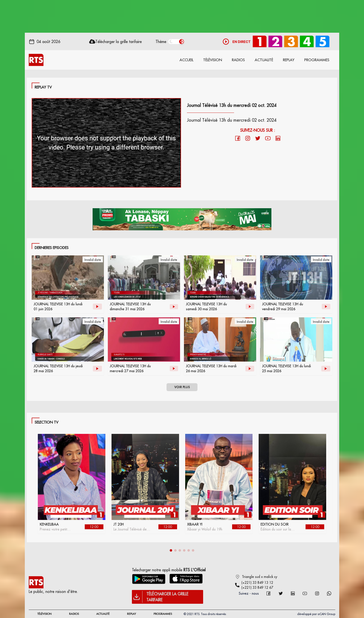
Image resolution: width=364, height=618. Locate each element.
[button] (171, 550)
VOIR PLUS (182, 387)
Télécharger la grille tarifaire (119, 42)
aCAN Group (326, 614)
